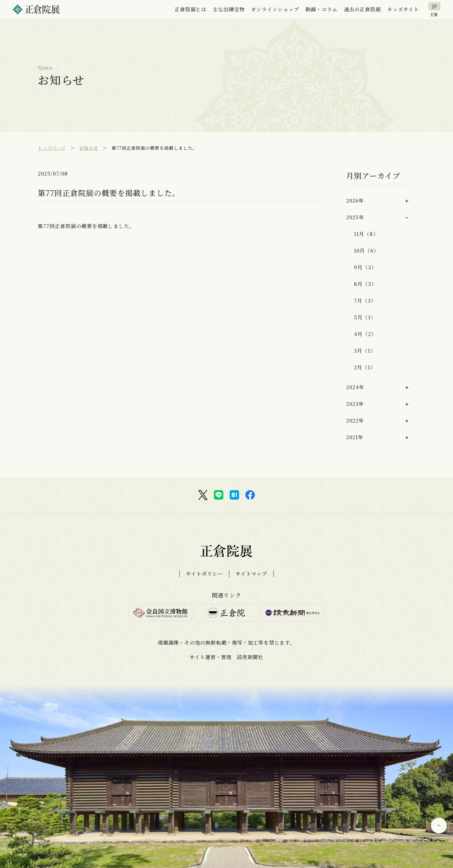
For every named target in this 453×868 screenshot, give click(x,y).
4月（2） (365, 334)
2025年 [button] (355, 217)
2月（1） (365, 367)
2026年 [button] (355, 201)
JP (435, 6)
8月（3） (365, 284)
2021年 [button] (355, 437)
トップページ (52, 148)
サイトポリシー (204, 574)
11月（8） (366, 234)
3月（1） (365, 351)
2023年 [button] (355, 404)
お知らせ (89, 148)
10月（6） (366, 251)
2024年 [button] (355, 387)
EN (434, 14)
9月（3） (365, 267)
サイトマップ (251, 574)
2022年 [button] (355, 420)
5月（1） (365, 317)
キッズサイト (403, 9)
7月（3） (365, 301)
